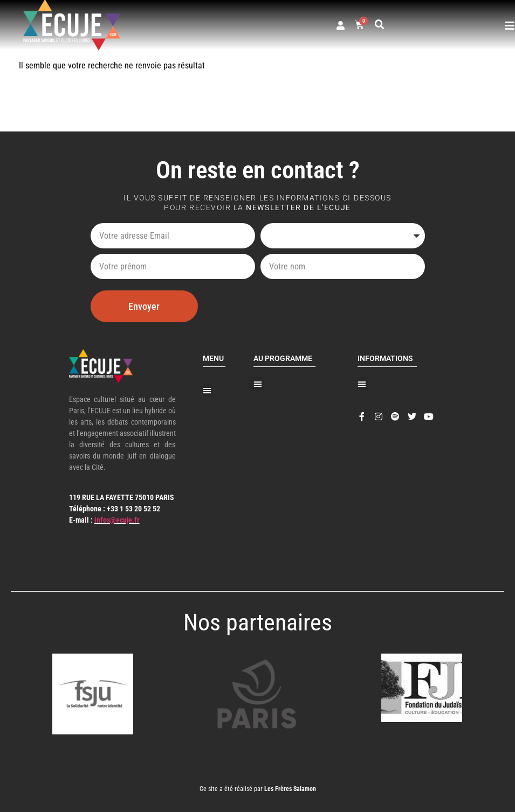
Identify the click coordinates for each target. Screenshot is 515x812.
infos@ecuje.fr (117, 520)
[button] (380, 25)
